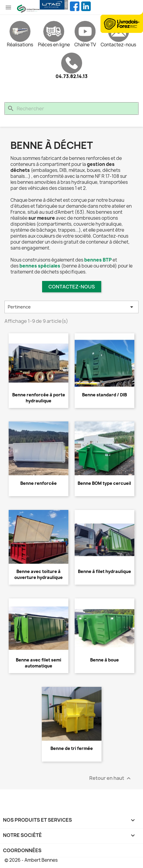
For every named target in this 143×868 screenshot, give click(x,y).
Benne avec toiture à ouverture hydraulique (39, 574)
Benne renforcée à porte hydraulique (39, 398)
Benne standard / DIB (104, 395)
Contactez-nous (72, 287)
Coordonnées (22, 850)
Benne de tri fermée (72, 748)
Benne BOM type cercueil (104, 483)
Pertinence (71, 307)
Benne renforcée (39, 483)
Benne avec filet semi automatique (39, 663)
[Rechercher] (71, 109)
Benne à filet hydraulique (104, 571)
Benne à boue (104, 660)
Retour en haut (111, 778)
